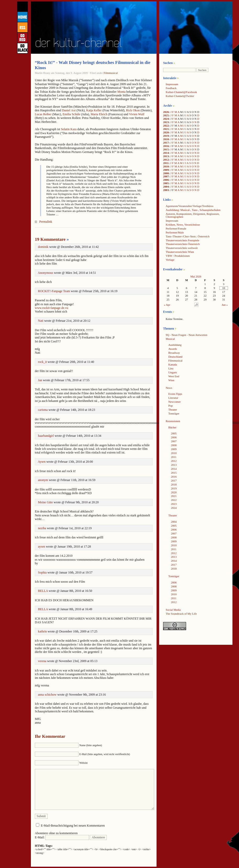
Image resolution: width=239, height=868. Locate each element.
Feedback (171, 88)
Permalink (46, 222)
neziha (42, 528)
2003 (166, 190)
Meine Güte (45, 502)
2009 (166, 170)
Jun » (225, 305)
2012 (166, 160)
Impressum (172, 84)
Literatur (173, 398)
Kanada (173, 364)
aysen (41, 547)
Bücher (172, 427)
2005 (166, 183)
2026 (166, 112)
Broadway (174, 353)
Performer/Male (175, 232)
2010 (166, 166)
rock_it (42, 362)
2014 (166, 153)
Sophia (42, 572)
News (169, 388)
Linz (171, 368)
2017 (166, 143)
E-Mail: (62, 837)
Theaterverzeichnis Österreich (183, 244)
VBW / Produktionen (178, 256)
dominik (43, 247)
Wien (171, 380)
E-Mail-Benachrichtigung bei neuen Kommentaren (73, 826)
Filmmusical (111, 73)
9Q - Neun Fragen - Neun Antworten (187, 335)
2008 (166, 173)
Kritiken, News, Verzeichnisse (183, 225)
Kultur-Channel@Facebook (181, 92)
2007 (166, 176)
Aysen (42, 462)
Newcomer (174, 402)
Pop (171, 406)
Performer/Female (176, 228)
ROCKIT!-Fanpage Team (54, 291)
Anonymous (45, 273)
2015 (166, 149)
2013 (166, 156)
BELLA (43, 591)
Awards (173, 349)
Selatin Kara (69, 129)
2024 (166, 119)
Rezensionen (173, 421)
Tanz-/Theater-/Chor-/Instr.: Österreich (188, 236)
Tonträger (174, 413)
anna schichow (47, 695)
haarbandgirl (46, 436)
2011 (166, 163)
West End (174, 376)
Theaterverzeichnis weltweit (182, 248)
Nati (41, 321)
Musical (170, 339)
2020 (166, 132)
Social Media (173, 610)
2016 (166, 146)
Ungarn (173, 372)
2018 (166, 139)
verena (42, 661)
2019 (166, 136)
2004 (166, 187)
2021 (166, 129)
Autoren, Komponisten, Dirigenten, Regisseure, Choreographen (193, 215)
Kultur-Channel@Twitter (180, 96)
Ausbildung (175, 345)
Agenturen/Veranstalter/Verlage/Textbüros (190, 206)
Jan (40, 380)
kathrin (42, 631)
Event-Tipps (175, 394)
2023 (166, 122)
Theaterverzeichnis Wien (180, 252)
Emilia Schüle (71, 114)
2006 (166, 180)
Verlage (170, 260)
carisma (43, 410)
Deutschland (175, 357)
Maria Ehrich (99, 114)
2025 (166, 115)
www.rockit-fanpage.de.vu (52, 308)
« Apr (167, 305)
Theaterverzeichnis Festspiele (182, 240)
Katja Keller (94, 110)
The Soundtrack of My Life (181, 614)
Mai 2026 (196, 276)
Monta (121, 92)
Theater (173, 410)
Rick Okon (133, 110)
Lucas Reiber (43, 114)
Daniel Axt (69, 110)
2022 (166, 125)
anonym (43, 480)
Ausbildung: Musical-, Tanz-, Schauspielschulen (193, 210)
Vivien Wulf (137, 114)
